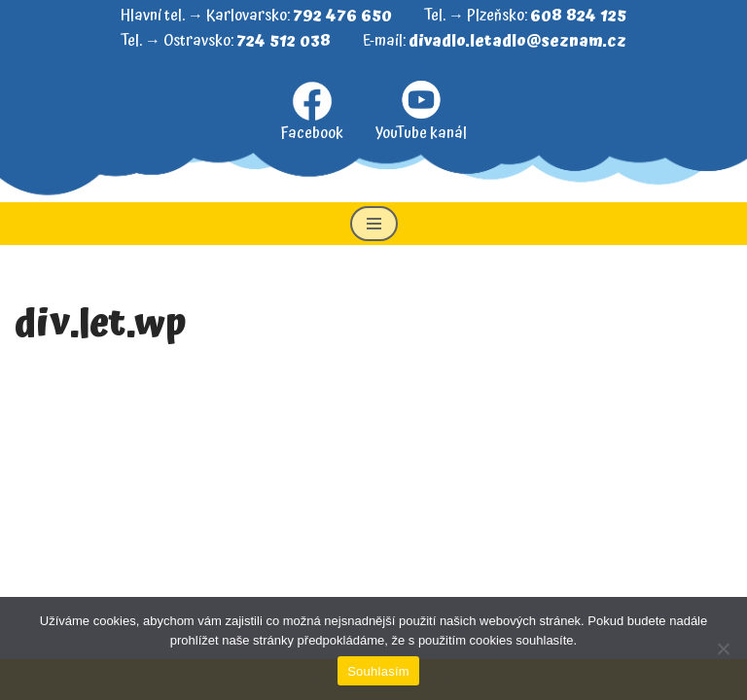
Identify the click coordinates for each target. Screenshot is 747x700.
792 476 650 (342, 16)
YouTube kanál (421, 112)
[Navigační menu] (374, 224)
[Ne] (723, 648)
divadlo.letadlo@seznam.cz (517, 41)
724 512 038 (284, 41)
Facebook (312, 113)
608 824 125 (578, 16)
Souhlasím (378, 671)
